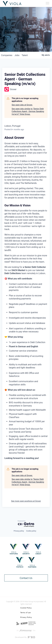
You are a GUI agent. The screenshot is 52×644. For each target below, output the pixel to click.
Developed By (25, 637)
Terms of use (25, 613)
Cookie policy (31, 531)
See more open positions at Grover (26, 501)
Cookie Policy (26, 608)
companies (7, 55)
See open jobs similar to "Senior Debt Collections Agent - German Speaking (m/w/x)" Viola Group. (28, 111)
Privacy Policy (26, 617)
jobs (17, 55)
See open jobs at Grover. (22, 105)
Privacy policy (19, 531)
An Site (26, 630)
